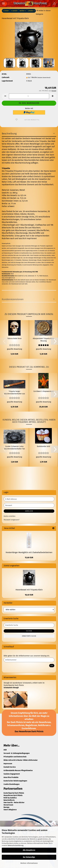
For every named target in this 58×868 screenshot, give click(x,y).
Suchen (29, 631)
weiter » (23, 11)
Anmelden (29, 511)
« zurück (14, 11)
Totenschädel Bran (14, 338)
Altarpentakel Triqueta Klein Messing (43, 340)
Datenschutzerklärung (15, 845)
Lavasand (31, 230)
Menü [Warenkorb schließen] (4, 4)
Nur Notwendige (29, 857)
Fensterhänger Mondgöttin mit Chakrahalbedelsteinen (29, 552)
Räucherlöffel (34, 233)
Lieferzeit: (6, 77)
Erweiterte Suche (29, 636)
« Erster (6, 11)
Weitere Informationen (29, 863)
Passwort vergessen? (12, 520)
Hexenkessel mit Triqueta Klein (29, 590)
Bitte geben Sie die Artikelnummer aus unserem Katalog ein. (27, 656)
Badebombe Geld (43, 446)
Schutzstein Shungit (11, 688)
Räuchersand (21, 230)
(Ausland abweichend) (44, 78)
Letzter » (31, 11)
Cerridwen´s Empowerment (43, 391)
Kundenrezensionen (13, 299)
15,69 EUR (29, 558)
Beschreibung (9, 134)
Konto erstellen (10, 516)
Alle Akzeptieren (29, 850)
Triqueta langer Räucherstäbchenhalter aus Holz (14, 393)
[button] (5, 96)
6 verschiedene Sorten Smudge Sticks (18, 217)
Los (52, 666)
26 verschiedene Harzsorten (35, 211)
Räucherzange (22, 233)
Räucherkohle (8, 236)
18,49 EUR (29, 595)
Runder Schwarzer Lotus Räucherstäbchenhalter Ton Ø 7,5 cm (14, 448)
